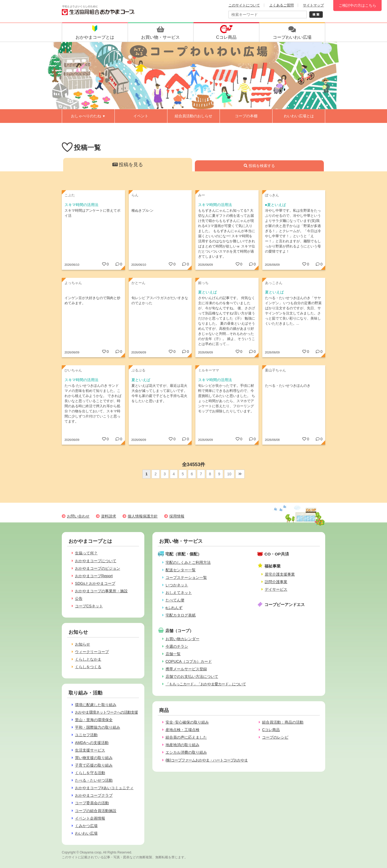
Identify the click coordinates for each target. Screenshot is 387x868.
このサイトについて (244, 5)
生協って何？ (86, 553)
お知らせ (83, 644)
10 (229, 474)
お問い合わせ (78, 516)
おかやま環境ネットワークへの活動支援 (106, 712)
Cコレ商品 (271, 730)
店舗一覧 (173, 654)
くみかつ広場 (86, 826)
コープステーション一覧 (186, 578)
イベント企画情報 (90, 818)
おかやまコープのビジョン (98, 568)
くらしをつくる (88, 667)
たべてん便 (175, 600)
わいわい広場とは (299, 116)
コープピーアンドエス (285, 605)
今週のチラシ (177, 646)
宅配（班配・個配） (183, 554)
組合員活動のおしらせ (193, 116)
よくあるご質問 (282, 5)
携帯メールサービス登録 (186, 669)
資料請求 (109, 516)
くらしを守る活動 (90, 773)
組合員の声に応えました (186, 737)
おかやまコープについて (96, 561)
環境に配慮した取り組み (96, 705)
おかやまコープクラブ (94, 795)
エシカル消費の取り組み (186, 752)
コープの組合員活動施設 (96, 811)
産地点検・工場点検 (182, 730)
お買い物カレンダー (182, 639)
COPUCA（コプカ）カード (189, 661)
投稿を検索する (259, 166)
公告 (79, 598)
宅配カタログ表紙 (181, 615)
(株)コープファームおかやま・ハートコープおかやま (207, 760)
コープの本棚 (246, 116)
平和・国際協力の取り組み (98, 727)
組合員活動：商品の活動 (283, 722)
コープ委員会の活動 (92, 803)
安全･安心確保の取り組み (187, 722)
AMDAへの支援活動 (92, 743)
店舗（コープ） (179, 631)
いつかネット (177, 585)
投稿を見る (128, 165)
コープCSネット (89, 606)
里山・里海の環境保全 (94, 720)
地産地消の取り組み (182, 745)
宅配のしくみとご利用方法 (188, 562)
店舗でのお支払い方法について (192, 676)
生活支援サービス (90, 750)
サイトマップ (313, 5)
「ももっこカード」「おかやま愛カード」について (206, 684)
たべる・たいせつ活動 (94, 780)
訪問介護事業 (276, 582)
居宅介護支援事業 (280, 574)
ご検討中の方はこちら (357, 5)
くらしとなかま (88, 659)
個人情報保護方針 (143, 516)
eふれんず (174, 608)
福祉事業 (273, 566)
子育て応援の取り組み (94, 765)
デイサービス (276, 589)
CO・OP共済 (277, 554)
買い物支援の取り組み (94, 758)
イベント (141, 116)
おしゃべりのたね (88, 116)
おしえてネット (179, 593)
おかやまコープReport (94, 576)
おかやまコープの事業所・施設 (101, 591)
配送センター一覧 (181, 570)
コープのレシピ (275, 737)
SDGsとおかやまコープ (95, 583)
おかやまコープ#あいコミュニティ (104, 788)
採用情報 (177, 516)
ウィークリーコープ (92, 652)
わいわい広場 (86, 833)
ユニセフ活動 (86, 735)
